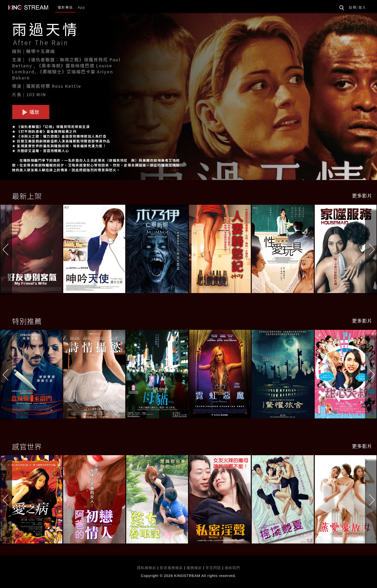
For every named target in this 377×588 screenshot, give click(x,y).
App (82, 7)
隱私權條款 (147, 568)
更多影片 (362, 195)
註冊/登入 (358, 7)
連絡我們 (232, 568)
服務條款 (195, 568)
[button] (371, 250)
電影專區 (65, 7)
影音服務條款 (171, 568)
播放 (31, 112)
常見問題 (213, 568)
